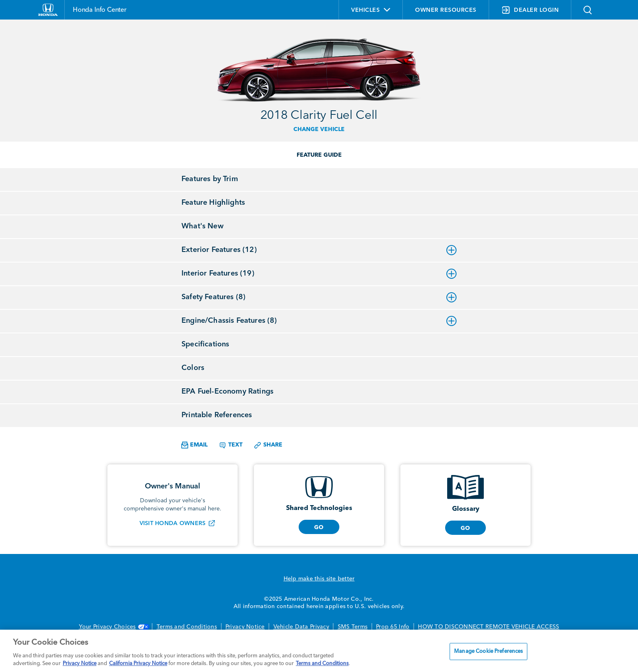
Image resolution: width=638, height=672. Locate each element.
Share (268, 445)
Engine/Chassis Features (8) (319, 321)
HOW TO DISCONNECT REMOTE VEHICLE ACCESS (488, 627)
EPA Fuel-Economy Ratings (227, 392)
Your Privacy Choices (114, 627)
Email (194, 445)
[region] (319, 651)
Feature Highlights (213, 203)
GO (319, 528)
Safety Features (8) (319, 297)
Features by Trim (210, 179)
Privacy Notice (245, 627)
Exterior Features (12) (319, 250)
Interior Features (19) (319, 274)
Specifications (205, 344)
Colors (193, 368)
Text (231, 445)
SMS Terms (353, 627)
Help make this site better (319, 579)
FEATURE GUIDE (319, 155)
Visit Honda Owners (173, 523)
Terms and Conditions (187, 627)
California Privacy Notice (138, 664)
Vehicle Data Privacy (301, 627)
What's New (202, 226)
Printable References (217, 415)
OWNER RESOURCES (446, 10)
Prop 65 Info (393, 627)
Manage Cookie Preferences (488, 651)
